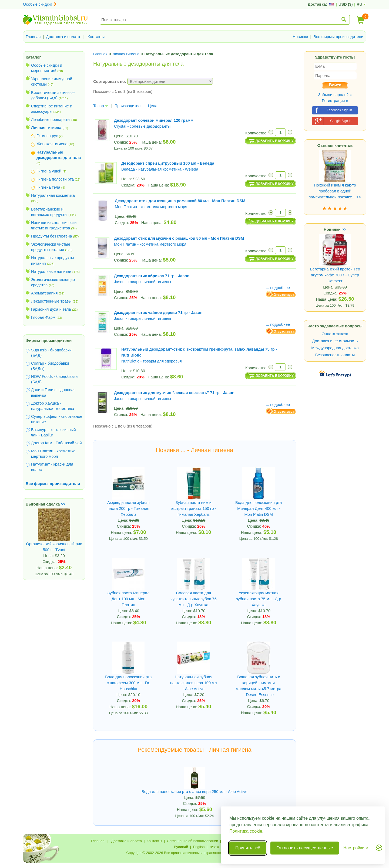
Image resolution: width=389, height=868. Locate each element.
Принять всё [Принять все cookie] (248, 848)
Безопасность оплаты (335, 355)
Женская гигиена (52, 144)
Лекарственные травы (51, 301)
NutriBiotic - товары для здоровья (152, 361)
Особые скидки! (40, 4)
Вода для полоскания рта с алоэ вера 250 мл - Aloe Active (194, 792)
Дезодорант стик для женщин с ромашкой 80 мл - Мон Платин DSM (180, 201)
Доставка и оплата (63, 37)
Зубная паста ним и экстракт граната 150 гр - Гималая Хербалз (193, 508)
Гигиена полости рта (55, 179)
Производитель (129, 106)
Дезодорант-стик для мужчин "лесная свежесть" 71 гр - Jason (174, 393)
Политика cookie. (246, 831)
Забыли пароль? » (335, 95)
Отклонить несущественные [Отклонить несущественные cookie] (305, 848)
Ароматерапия (44, 293)
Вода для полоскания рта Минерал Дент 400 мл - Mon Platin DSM (259, 508)
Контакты (96, 37)
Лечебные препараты (51, 120)
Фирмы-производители (49, 341)
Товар (101, 106)
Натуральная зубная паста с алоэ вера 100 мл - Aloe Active (194, 683)
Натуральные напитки (51, 272)
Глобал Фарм (43, 317)
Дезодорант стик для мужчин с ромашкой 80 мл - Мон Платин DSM (179, 238)
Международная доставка (335, 348)
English (199, 847)
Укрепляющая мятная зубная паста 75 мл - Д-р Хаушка (259, 599)
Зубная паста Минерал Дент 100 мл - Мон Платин (129, 599)
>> (63, 504)
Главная (33, 37)
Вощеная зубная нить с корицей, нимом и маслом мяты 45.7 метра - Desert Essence (259, 686)
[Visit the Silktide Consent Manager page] (379, 848)
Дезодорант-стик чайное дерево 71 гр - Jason (158, 313)
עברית (214, 847)
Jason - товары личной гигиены (142, 282)
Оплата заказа (335, 334)
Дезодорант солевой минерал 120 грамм (154, 120)
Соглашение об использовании (193, 841)
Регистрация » (335, 101)
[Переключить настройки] (356, 848)
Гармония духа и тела (51, 309)
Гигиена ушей (49, 171)
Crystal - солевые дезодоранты (142, 126)
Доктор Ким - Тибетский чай (56, 443)
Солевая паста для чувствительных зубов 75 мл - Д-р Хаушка (194, 599)
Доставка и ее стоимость (335, 341)
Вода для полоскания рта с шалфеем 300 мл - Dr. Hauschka (128, 683)
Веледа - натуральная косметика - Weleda (160, 169)
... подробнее (278, 288)
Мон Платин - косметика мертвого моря (151, 207)
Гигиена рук (47, 136)
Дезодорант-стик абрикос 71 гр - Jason (152, 276)
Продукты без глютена (52, 236)
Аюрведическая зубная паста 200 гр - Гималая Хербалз (128, 508)
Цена (152, 106)
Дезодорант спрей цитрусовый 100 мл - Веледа (168, 163)
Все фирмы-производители (338, 37)
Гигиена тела (48, 187)
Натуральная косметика (53, 195)
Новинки (300, 37)
